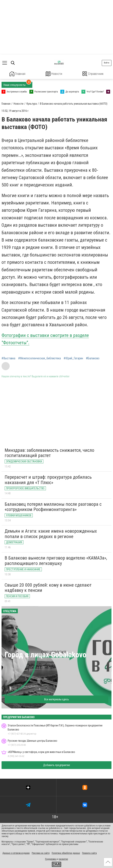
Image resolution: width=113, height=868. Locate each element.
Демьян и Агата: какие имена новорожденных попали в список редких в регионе (51, 533)
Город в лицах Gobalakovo (45, 654)
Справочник (93, 74)
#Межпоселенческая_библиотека (39, 358)
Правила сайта (89, 853)
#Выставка (8, 358)
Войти (107, 63)
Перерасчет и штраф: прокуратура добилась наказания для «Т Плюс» (48, 479)
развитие (63, 859)
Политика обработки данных (66, 853)
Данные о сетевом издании (16, 853)
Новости (54, 74)
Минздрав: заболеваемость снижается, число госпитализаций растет (49, 453)
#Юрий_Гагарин (73, 358)
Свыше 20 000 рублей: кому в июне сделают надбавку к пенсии (48, 587)
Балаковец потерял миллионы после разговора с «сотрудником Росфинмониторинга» (53, 507)
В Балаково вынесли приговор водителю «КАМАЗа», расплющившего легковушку (56, 560)
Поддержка (51, 859)
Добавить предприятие (57, 765)
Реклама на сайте (41, 853)
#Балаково (93, 358)
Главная (17, 74)
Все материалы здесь (57, 699)
